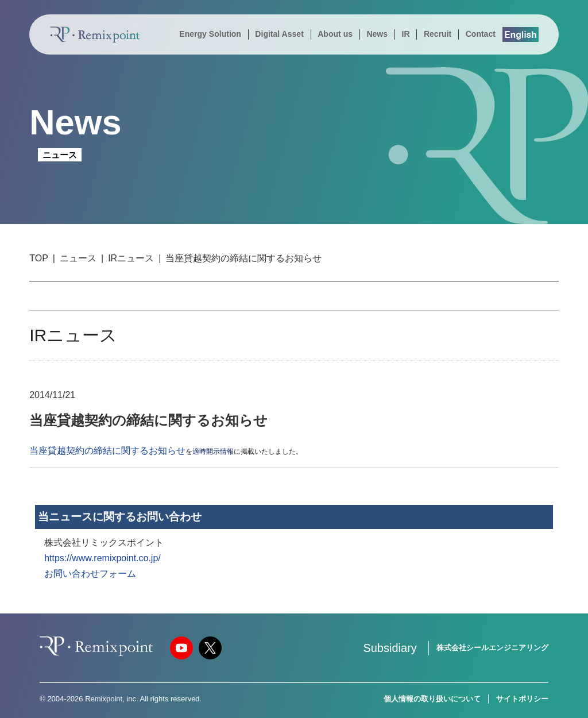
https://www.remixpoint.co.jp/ (102, 558)
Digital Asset (279, 34)
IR (405, 34)
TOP (39, 258)
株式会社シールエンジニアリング (492, 648)
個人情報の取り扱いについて (432, 699)
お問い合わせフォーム (90, 574)
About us (335, 34)
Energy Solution (210, 34)
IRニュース (131, 258)
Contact (481, 34)
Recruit (438, 34)
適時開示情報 (213, 451)
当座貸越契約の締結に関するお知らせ (107, 451)
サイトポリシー (522, 699)
